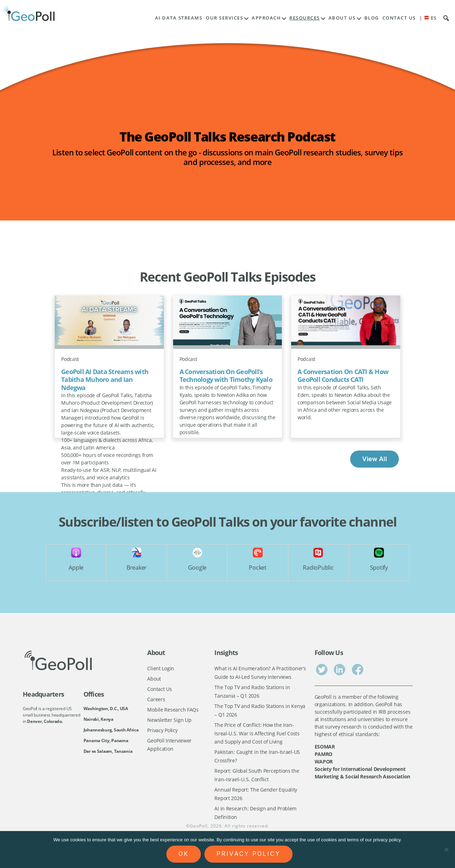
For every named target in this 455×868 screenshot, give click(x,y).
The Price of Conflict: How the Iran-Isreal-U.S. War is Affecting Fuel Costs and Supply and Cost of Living (257, 735)
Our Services (224, 18)
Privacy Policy (162, 731)
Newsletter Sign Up (169, 721)
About (154, 679)
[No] (446, 850)
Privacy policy (248, 854)
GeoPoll (199, 829)
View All (374, 459)
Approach (266, 18)
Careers (156, 700)
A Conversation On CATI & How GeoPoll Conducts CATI (343, 376)
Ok (184, 854)
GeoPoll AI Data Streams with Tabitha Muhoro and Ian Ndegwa (105, 380)
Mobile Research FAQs (173, 710)
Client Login (161, 668)
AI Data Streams (179, 18)
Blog (372, 18)
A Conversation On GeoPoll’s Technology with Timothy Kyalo (226, 376)
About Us (342, 18)
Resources (305, 18)
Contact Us (399, 18)
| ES (428, 18)
